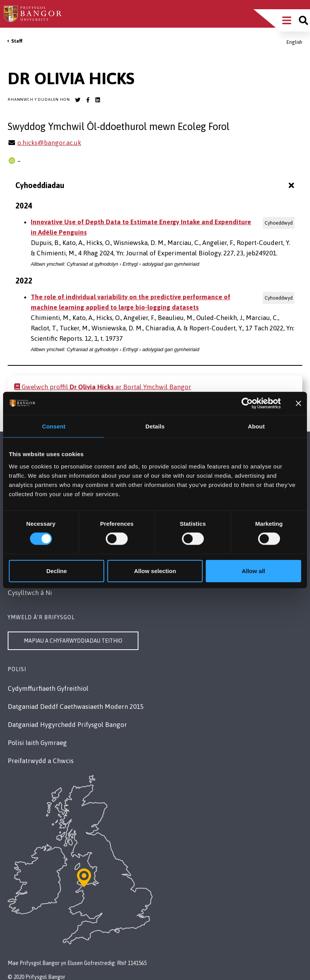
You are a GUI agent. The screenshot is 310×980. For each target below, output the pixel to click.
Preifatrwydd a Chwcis (41, 761)
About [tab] (256, 426)
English (294, 42)
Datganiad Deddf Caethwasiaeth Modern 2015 (76, 707)
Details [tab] (155, 426)
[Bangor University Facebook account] (88, 100)
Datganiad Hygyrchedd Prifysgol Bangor (67, 725)
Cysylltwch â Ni (30, 593)
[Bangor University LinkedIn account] (98, 100)
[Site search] (303, 20)
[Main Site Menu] (287, 20)
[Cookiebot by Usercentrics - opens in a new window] (247, 403)
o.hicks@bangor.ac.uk (49, 143)
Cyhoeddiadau (156, 185)
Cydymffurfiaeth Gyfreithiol (48, 688)
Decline (57, 571)
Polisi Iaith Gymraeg (37, 743)
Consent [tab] (54, 426)
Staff (17, 41)
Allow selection (155, 571)
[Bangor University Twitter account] (78, 100)
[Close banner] (298, 403)
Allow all (253, 571)
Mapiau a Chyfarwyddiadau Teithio (73, 641)
